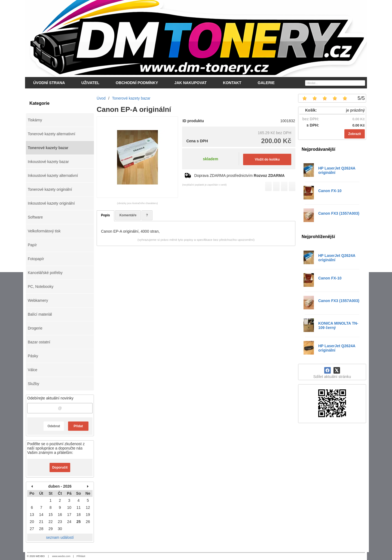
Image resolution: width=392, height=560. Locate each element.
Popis (105, 215)
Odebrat (54, 426)
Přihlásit (81, 556)
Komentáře (128, 215)
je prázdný (355, 110)
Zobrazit (355, 134)
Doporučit (60, 467)
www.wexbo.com (61, 556)
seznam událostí (60, 537)
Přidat (78, 426)
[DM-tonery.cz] (196, 38)
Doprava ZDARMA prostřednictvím (239, 176)
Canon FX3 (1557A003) (339, 213)
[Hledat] (362, 83)
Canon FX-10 (330, 191)
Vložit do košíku (267, 159)
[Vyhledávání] (335, 83)
